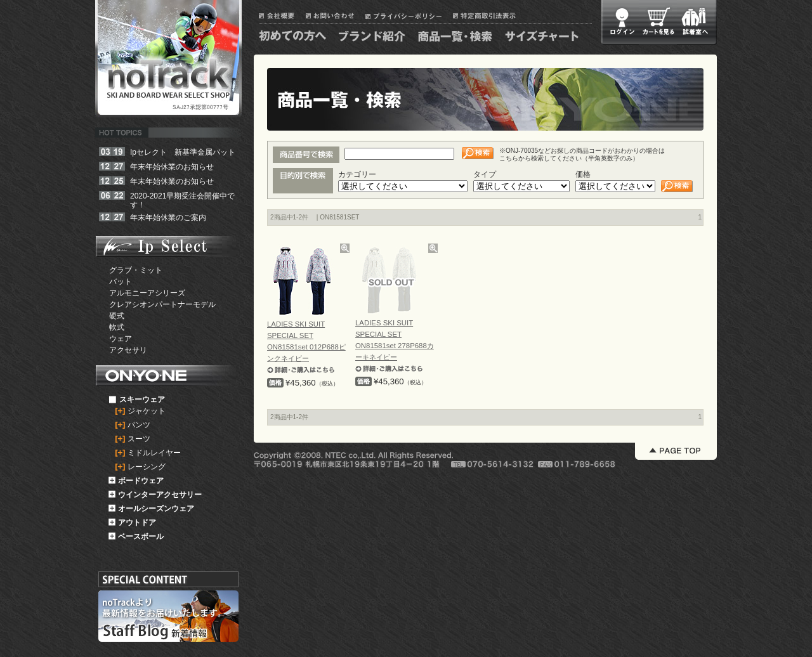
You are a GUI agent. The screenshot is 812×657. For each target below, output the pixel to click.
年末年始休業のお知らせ (172, 167)
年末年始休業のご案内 (168, 218)
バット (121, 282)
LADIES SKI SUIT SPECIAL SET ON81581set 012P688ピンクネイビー (306, 347)
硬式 (117, 316)
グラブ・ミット (136, 270)
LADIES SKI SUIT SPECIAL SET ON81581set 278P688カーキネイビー (395, 346)
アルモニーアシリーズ (147, 293)
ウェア (121, 339)
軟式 (117, 327)
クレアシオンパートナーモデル (162, 304)
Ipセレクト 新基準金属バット (183, 152)
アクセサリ (128, 350)
